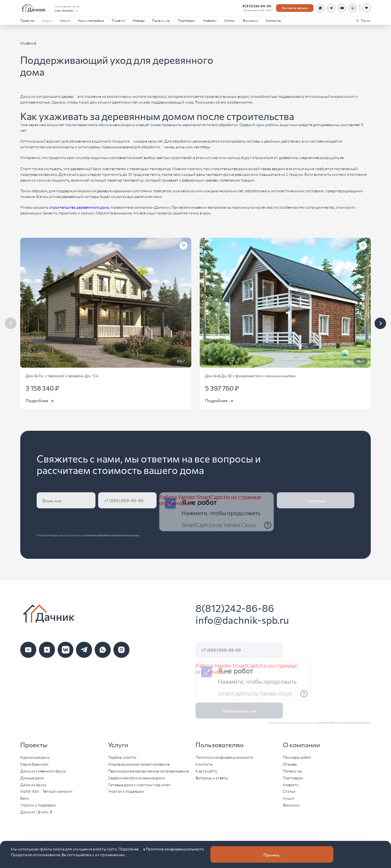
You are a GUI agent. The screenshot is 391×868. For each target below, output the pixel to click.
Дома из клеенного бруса (43, 771)
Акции (47, 20)
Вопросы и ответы (212, 778)
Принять (272, 855)
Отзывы (139, 20)
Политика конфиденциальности (225, 757)
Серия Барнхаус (34, 764)
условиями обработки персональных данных (111, 535)
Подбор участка (122, 757)
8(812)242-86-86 (257, 6)
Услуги (65, 20)
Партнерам (187, 20)
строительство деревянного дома (79, 207)
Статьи (230, 20)
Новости (210, 20)
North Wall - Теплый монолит (46, 791)
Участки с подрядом (38, 805)
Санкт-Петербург (66, 11)
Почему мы (161, 20)
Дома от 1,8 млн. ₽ (36, 812)
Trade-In (118, 20)
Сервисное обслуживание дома (136, 778)
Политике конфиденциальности (175, 849)
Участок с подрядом (126, 791)
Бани (25, 798)
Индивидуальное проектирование (139, 764)
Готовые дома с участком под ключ (139, 785)
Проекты (27, 20)
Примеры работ (297, 757)
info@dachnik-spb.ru (242, 620)
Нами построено (91, 20)
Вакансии (250, 20)
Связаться (316, 500)
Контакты (273, 20)
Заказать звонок (295, 8)
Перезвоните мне (239, 711)
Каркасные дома (35, 757)
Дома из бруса (33, 785)
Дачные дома (32, 778)
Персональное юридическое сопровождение (148, 771)
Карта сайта (206, 771)
